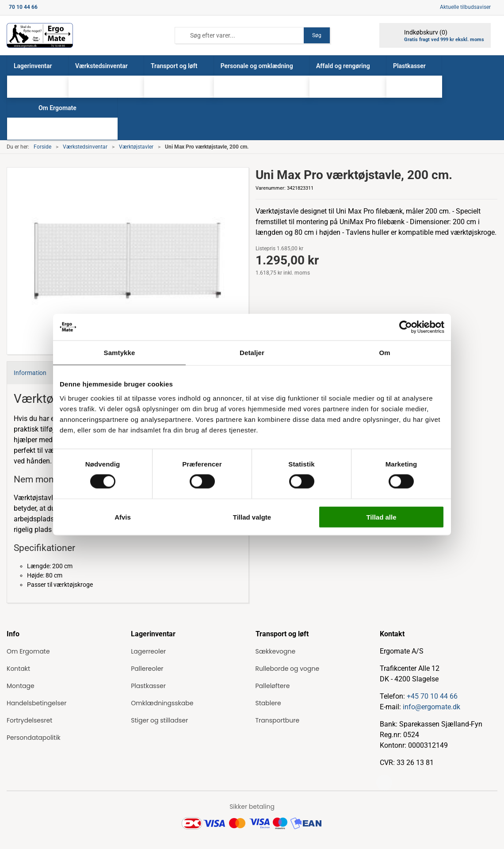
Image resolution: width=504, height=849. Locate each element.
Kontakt (18, 669)
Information (30, 373)
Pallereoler (147, 669)
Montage (21, 686)
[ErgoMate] (40, 35)
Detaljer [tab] (252, 353)
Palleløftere (273, 686)
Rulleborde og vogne (288, 669)
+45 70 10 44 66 (432, 696)
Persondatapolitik (34, 738)
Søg (317, 35)
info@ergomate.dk (431, 707)
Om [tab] (384, 353)
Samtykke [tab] (120, 353)
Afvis (123, 517)
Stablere (268, 703)
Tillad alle (381, 517)
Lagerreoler (148, 651)
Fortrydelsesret (29, 720)
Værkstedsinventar (85, 147)
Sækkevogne (276, 651)
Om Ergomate (28, 651)
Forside (42, 147)
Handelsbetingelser (36, 703)
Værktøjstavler (136, 147)
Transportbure (278, 720)
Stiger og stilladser (159, 720)
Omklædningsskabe (162, 703)
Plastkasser (148, 686)
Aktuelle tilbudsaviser (465, 7)
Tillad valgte (252, 517)
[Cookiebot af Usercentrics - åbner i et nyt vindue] (406, 327)
